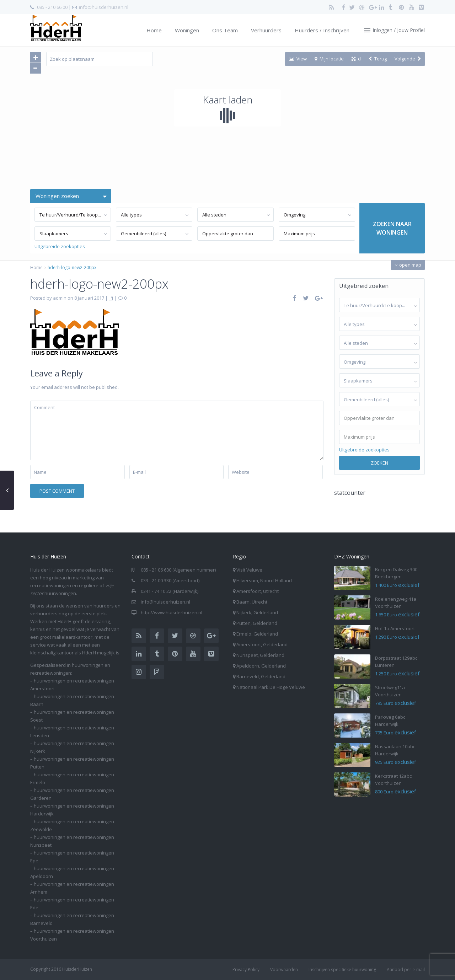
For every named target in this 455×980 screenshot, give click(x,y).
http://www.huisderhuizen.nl (172, 612)
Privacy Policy (246, 970)
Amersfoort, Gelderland (262, 644)
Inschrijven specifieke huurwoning (342, 970)
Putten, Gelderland (257, 623)
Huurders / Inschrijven (322, 30)
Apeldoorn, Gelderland (261, 666)
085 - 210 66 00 (52, 7)
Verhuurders (266, 30)
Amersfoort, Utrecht (258, 591)
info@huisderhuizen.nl (104, 7)
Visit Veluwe (249, 570)
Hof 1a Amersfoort (395, 628)
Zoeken (379, 463)
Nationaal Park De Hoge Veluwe (271, 687)
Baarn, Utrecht (252, 602)
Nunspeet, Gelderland (260, 655)
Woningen (187, 30)
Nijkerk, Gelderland (257, 612)
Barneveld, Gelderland (261, 676)
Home (154, 30)
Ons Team (225, 30)
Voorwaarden (284, 970)
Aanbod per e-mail (406, 970)
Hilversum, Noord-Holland (264, 580)
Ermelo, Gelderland (257, 634)
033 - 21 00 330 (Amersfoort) (170, 580)
